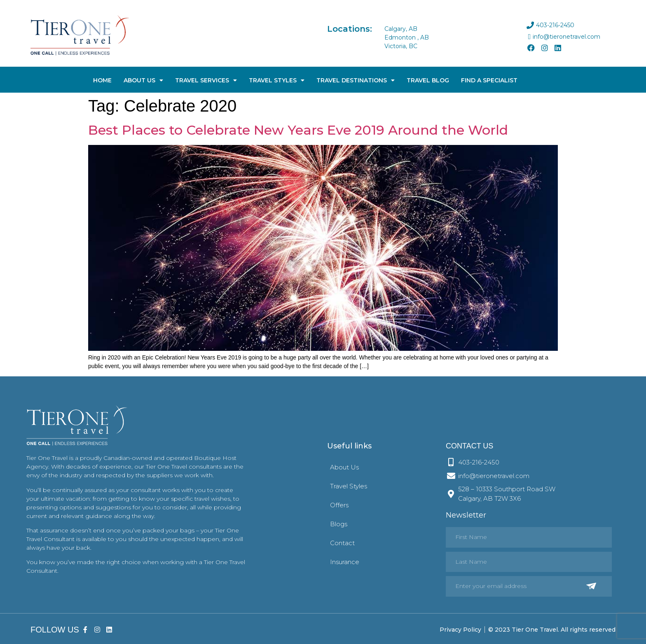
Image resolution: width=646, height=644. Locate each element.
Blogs (339, 524)
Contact (342, 543)
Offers (339, 505)
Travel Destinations (356, 80)
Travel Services (206, 80)
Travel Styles (277, 80)
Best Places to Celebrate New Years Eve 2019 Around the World (298, 130)
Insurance (345, 562)
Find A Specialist (489, 80)
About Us (143, 80)
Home (102, 80)
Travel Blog (428, 80)
